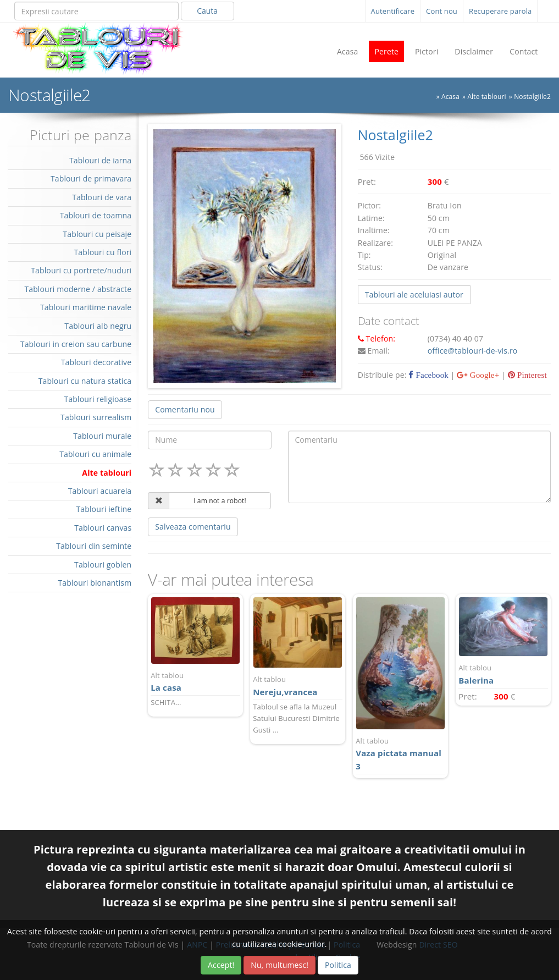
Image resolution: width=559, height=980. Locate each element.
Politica (338, 965)
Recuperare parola (500, 11)
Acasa (348, 51)
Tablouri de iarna (100, 160)
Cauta (207, 11)
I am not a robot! (220, 501)
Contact (524, 51)
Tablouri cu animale (95, 454)
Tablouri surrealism (96, 417)
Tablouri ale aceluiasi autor (414, 294)
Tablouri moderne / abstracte (78, 289)
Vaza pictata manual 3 (400, 754)
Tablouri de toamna (96, 215)
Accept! (221, 965)
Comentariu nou (185, 409)
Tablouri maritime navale (86, 307)
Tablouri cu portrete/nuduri (81, 270)
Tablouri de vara (102, 197)
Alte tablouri (486, 97)
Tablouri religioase (98, 399)
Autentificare (393, 11)
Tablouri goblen (103, 565)
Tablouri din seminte (94, 546)
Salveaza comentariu (193, 527)
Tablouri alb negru (98, 326)
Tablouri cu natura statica (85, 381)
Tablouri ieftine (104, 509)
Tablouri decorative (96, 362)
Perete (386, 51)
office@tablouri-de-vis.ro (473, 351)
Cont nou (442, 11)
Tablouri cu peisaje (97, 234)
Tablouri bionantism (95, 583)
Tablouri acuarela (100, 491)
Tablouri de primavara (91, 178)
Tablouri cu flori (103, 252)
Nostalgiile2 (532, 97)
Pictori (427, 51)
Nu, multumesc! (279, 965)
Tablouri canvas (103, 528)
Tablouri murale (102, 436)
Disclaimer (474, 51)
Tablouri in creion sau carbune (76, 344)
